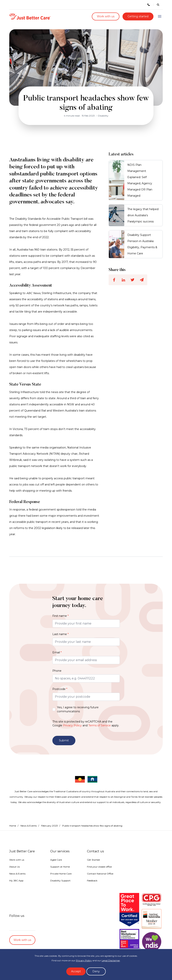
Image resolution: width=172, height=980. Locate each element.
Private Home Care (61, 874)
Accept (76, 971)
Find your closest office (99, 867)
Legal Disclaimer (111, 960)
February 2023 (49, 826)
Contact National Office (100, 874)
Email (57, 652)
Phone (57, 671)
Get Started (93, 860)
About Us (14, 867)
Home (13, 826)
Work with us (106, 16)
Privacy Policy (72, 725)
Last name (60, 634)
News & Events (29, 826)
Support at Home (60, 867)
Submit (64, 740)
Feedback (92, 881)
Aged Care (56, 860)
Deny (96, 971)
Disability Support (60, 881)
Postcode (60, 689)
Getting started (138, 16)
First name (60, 616)
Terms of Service (100, 725)
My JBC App (16, 881)
